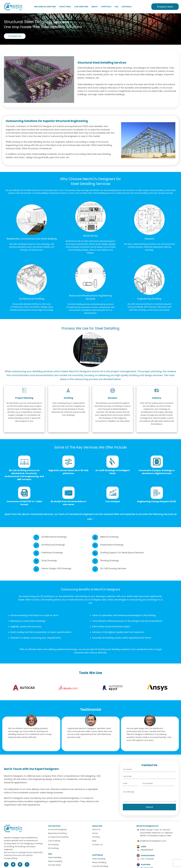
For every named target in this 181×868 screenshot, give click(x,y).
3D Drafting (53, 845)
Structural (65, 7)
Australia (127, 7)
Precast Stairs (54, 865)
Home (95, 833)
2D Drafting (53, 848)
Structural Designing (57, 829)
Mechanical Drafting (45, 7)
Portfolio (106, 7)
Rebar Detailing (55, 861)
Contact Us (15, 36)
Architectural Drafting (58, 837)
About (95, 7)
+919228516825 (147, 850)
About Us (96, 829)
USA (116, 7)
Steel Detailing (55, 857)
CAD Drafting (81, 7)
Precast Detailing (100, 866)
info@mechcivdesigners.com (153, 841)
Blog (94, 841)
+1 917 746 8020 (147, 859)
